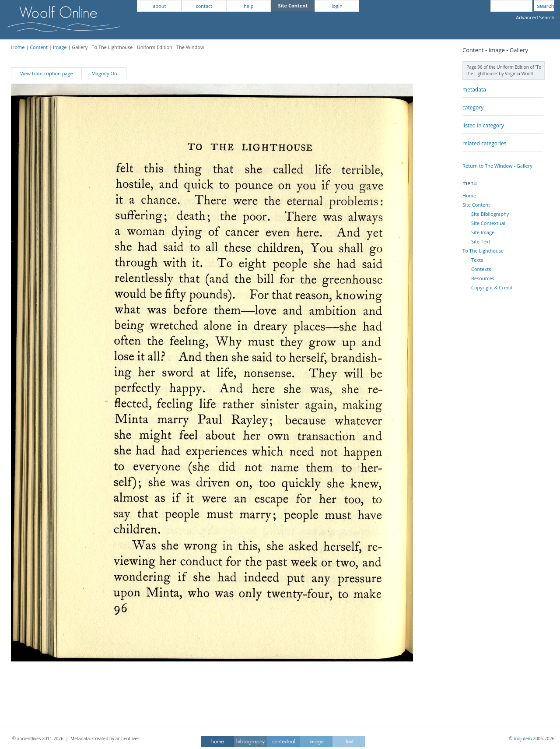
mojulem (523, 738)
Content (39, 47)
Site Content (476, 205)
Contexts (481, 269)
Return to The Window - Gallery (497, 166)
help (248, 6)
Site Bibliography (490, 214)
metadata (474, 90)
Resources (483, 278)
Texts (477, 260)
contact (204, 6)
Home (18, 47)
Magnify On (104, 73)
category (473, 107)
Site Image (483, 232)
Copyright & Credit (492, 287)
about (159, 6)
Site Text (481, 241)
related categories (484, 143)
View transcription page (47, 73)
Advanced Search (535, 17)
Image (60, 47)
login (337, 6)
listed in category (483, 125)
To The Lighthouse (483, 251)
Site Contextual (488, 223)
